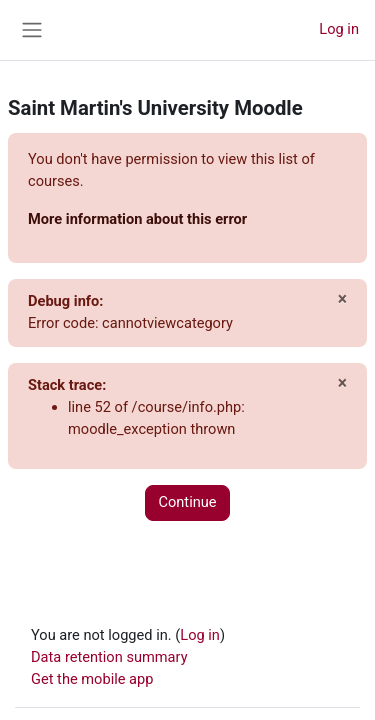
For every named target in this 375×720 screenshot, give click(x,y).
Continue (187, 502)
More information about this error (137, 219)
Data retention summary (109, 657)
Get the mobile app (92, 679)
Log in (339, 29)
